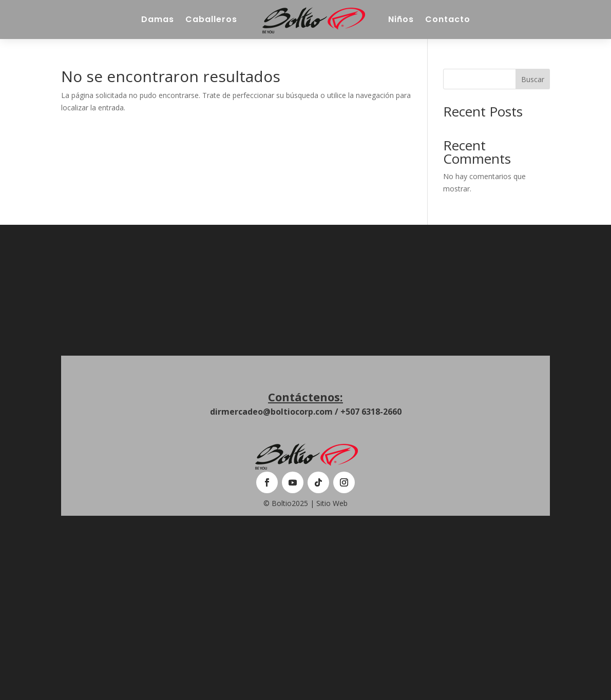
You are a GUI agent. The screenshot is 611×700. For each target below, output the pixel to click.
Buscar (533, 79)
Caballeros (211, 19)
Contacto (448, 19)
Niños (401, 19)
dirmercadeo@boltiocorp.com (271, 412)
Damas (158, 19)
